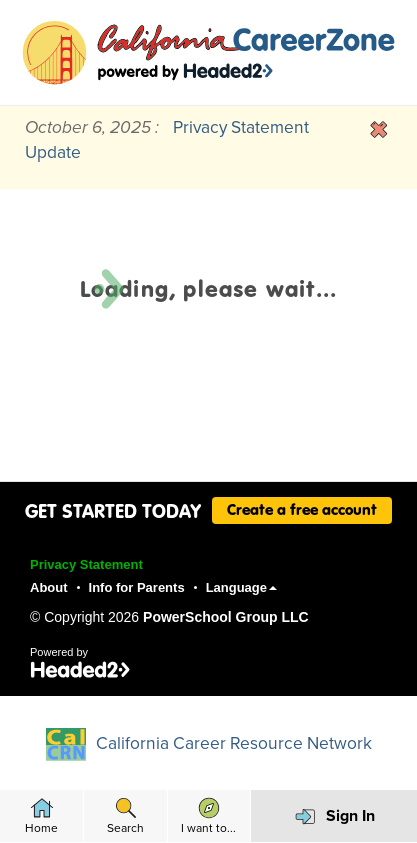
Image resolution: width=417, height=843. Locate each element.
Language (241, 587)
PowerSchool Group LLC (226, 617)
